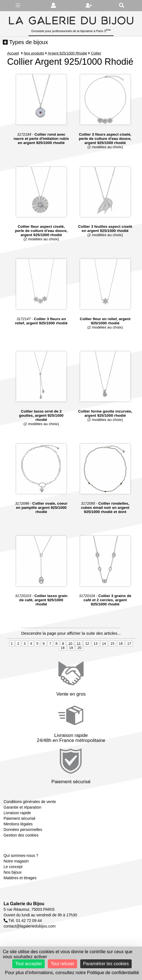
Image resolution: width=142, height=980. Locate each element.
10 (70, 644)
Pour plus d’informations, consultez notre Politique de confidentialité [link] (72, 973)
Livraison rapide (17, 813)
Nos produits (34, 53)
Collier (96, 53)
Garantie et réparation (23, 807)
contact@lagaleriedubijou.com (30, 926)
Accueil (13, 53)
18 (63, 648)
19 (71, 648)
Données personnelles (23, 830)
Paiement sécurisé (20, 818)
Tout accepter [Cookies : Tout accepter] (29, 964)
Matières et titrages (20, 878)
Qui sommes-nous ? (21, 856)
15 (112, 644)
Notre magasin (16, 861)
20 (79, 648)
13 (96, 644)
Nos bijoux (13, 872)
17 (129, 644)
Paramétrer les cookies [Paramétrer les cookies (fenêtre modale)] (106, 964)
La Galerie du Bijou (24, 904)
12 (87, 644)
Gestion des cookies (21, 835)
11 (79, 644)
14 (104, 644)
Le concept (13, 867)
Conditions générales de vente (30, 802)
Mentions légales (18, 824)
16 (121, 644)
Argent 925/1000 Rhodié (68, 53)
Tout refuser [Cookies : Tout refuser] (62, 964)
